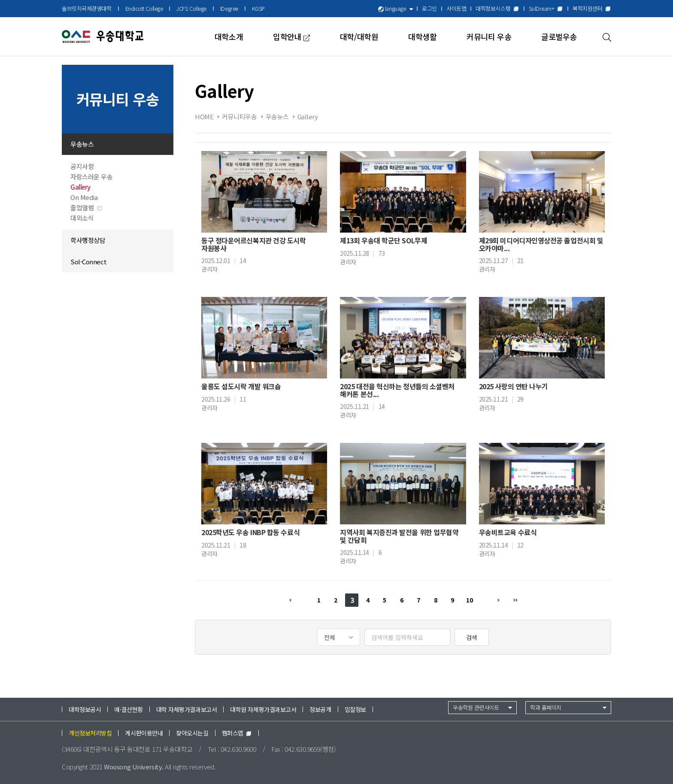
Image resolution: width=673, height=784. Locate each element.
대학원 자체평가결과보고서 (263, 709)
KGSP (258, 8)
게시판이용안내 (144, 733)
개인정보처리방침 (90, 733)
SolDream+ (546, 8)
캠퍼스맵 (237, 733)
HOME (204, 117)
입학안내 (291, 36)
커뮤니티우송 (239, 117)
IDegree (229, 8)
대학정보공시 (85, 709)
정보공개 (320, 709)
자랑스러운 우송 (91, 177)
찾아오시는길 (192, 733)
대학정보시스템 (497, 8)
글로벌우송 (559, 36)
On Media (84, 197)
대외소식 (82, 218)
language (396, 8)
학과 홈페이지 (546, 707)
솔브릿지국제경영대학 (87, 8)
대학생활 (422, 36)
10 (469, 600)
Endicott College (144, 8)
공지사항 (82, 166)
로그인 (429, 8)
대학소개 (229, 36)
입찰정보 (355, 709)
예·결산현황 (128, 709)
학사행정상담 (88, 240)
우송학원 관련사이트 (476, 707)
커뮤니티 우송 (489, 36)
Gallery (80, 187)
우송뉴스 (82, 144)
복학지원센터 (592, 8)
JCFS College (191, 8)
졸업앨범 (86, 207)
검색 (472, 637)
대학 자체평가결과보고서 (187, 709)
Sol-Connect (88, 262)
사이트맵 (456, 8)
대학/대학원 (359, 36)
